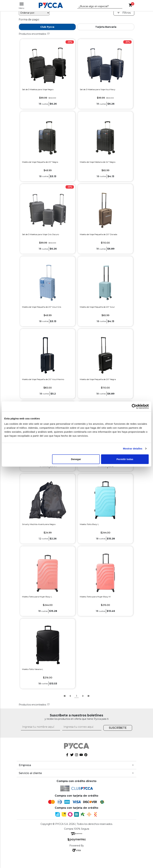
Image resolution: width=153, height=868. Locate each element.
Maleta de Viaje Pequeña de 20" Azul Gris (42, 307)
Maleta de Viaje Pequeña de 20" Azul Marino (43, 379)
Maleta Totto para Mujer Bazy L (37, 597)
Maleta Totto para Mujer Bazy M (95, 597)
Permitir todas (125, 459)
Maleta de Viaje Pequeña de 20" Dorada (98, 234)
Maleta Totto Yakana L (33, 669)
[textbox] (97, 6)
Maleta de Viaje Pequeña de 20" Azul (97, 307)
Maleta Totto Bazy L (89, 524)
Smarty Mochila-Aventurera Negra (39, 524)
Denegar (76, 459)
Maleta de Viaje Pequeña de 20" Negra (40, 162)
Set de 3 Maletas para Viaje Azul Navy (98, 89)
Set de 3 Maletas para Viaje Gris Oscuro (40, 234)
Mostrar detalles (133, 449)
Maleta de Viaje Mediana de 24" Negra (98, 162)
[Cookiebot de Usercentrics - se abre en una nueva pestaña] (134, 406)
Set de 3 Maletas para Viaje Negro (38, 89)
